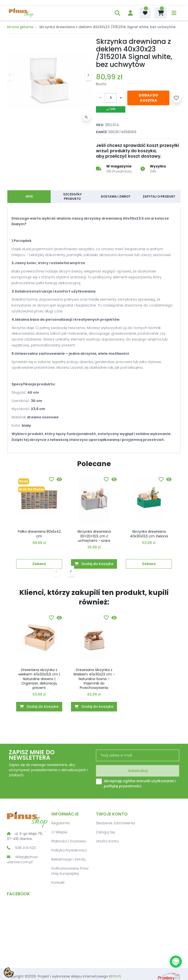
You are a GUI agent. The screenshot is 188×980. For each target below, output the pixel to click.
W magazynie (119, 166)
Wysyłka (158, 166)
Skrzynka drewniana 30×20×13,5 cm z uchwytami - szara (94, 536)
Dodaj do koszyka (148, 98)
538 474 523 (25, 848)
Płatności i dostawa (69, 841)
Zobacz (39, 564)
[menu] (174, 13)
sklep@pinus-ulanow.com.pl (23, 859)
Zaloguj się (105, 832)
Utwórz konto (107, 841)
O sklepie (59, 832)
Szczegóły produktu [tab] (72, 196)
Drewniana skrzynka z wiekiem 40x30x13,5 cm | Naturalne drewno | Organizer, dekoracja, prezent (39, 679)
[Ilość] (111, 98)
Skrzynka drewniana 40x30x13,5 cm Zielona (149, 534)
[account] (130, 13)
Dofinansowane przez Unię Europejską (70, 871)
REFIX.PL (115, 976)
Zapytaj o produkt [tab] (159, 196)
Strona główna (20, 27)
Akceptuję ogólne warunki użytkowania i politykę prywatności (140, 784)
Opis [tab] (29, 196)
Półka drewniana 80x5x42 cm (39, 534)
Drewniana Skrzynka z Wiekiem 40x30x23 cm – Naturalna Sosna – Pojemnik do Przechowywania (94, 679)
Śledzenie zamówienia (115, 823)
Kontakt (58, 883)
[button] (117, 13)
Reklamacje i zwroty (69, 859)
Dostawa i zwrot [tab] (116, 196)
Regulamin (61, 823)
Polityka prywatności (69, 850)
